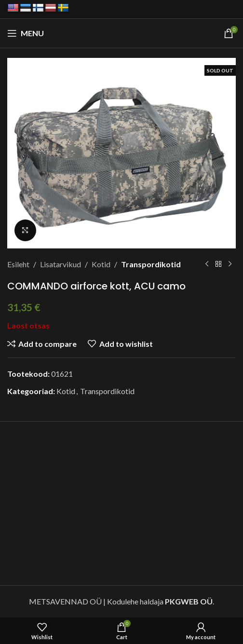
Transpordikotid (151, 264)
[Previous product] (207, 264)
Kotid (101, 264)
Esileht (18, 264)
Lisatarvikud (61, 264)
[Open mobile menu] (26, 33)
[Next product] (230, 264)
